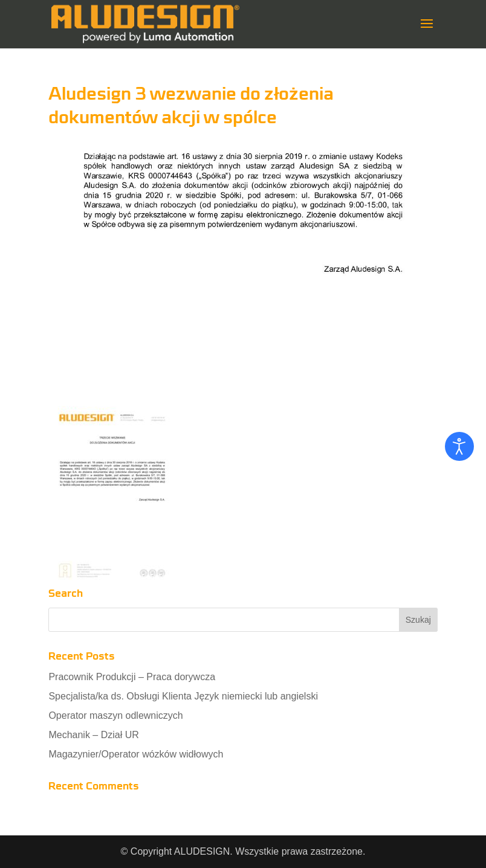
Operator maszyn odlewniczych (115, 715)
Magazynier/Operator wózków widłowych (136, 754)
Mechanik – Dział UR (93, 735)
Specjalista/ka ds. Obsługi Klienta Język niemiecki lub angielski (183, 696)
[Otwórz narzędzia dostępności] (459, 446)
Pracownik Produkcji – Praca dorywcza (132, 677)
